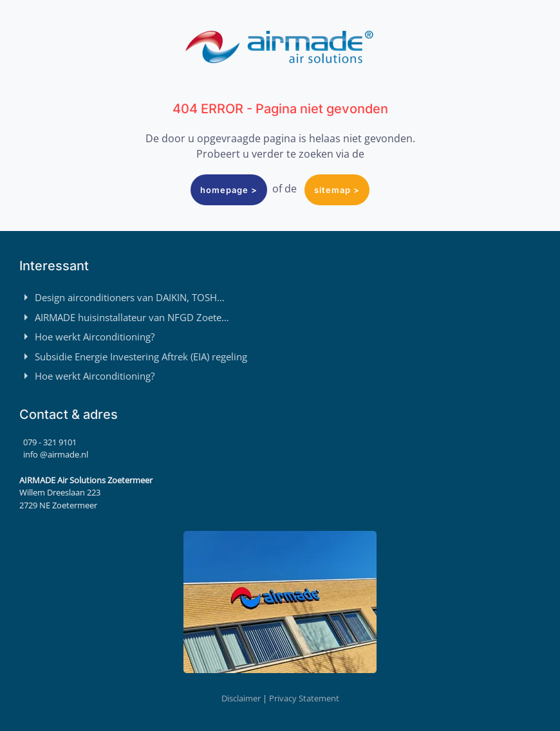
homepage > (229, 190)
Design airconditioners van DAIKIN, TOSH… (122, 297)
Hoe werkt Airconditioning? (87, 337)
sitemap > (337, 190)
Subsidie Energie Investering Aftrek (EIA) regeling (133, 356)
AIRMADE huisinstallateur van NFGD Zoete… (124, 317)
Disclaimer (241, 698)
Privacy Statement (304, 698)
